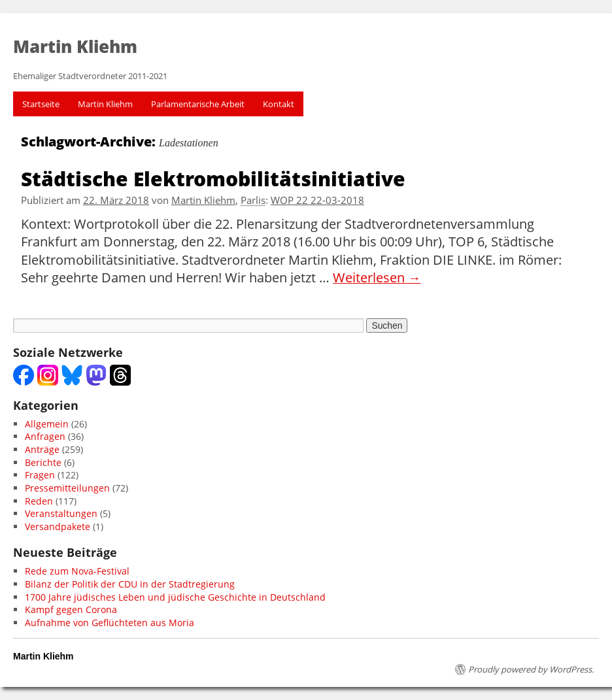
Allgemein (47, 424)
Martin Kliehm (105, 104)
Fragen (40, 475)
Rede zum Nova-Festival (77, 571)
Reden (39, 501)
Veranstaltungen (61, 513)
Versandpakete (58, 526)
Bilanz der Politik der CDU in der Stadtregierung (130, 584)
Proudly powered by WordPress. (531, 669)
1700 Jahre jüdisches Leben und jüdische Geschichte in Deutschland (175, 597)
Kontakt (279, 104)
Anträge (42, 449)
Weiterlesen (377, 278)
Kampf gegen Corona (71, 609)
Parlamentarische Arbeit (198, 104)
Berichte (43, 462)
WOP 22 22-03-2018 (317, 200)
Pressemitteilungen (67, 488)
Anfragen (45, 436)
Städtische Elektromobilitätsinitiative (213, 178)
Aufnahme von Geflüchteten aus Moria (110, 623)
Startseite (41, 104)
